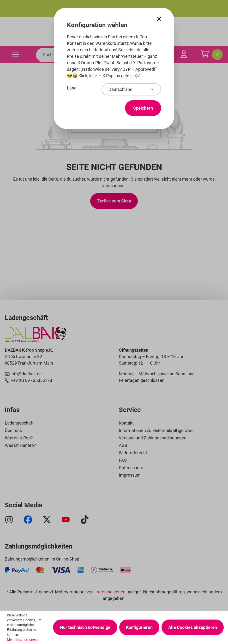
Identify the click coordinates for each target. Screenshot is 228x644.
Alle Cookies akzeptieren (193, 627)
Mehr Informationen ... (24, 639)
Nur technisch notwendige (85, 627)
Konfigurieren (139, 627)
